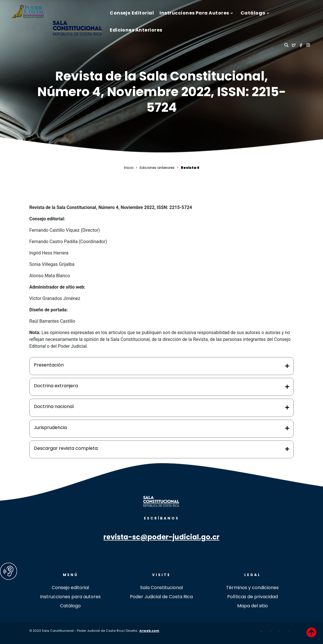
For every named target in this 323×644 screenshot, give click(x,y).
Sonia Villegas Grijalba (52, 264)
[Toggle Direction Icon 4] (287, 428)
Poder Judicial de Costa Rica (161, 597)
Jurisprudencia (50, 427)
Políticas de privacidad (252, 597)
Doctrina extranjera (56, 386)
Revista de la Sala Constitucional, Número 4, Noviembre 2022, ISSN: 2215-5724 (162, 92)
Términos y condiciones (252, 588)
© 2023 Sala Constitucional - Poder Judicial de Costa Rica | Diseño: (84, 631)
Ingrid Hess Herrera (49, 253)
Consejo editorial (70, 588)
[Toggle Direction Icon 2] (287, 387)
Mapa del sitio (252, 606)
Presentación (49, 365)
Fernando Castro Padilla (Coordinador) (68, 242)
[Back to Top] (311, 632)
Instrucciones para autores (70, 597)
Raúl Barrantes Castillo (52, 321)
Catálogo (70, 606)
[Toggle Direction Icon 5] (287, 449)
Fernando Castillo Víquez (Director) (65, 230)
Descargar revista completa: (66, 448)
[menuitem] (132, 13)
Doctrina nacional (54, 406)
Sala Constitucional (161, 588)
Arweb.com (149, 631)
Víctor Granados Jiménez (55, 298)
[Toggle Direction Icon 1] (287, 366)
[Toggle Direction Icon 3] (287, 408)
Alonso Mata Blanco (50, 276)
